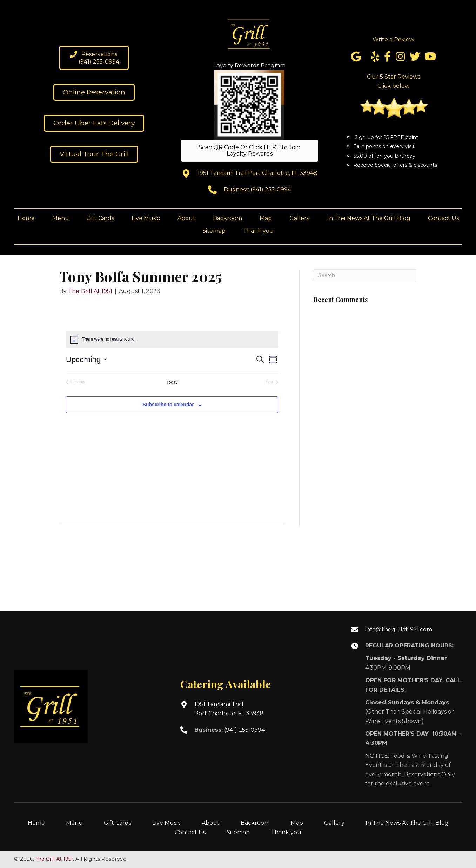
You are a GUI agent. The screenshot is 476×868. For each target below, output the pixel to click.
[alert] (172, 340)
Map (297, 823)
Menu (74, 823)
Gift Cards (118, 823)
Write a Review (393, 40)
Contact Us (190, 832)
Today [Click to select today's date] (172, 382)
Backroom (255, 823)
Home (36, 823)
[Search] (365, 275)
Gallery (334, 823)
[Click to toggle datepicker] (86, 359)
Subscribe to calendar (168, 405)
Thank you (286, 832)
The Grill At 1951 (54, 859)
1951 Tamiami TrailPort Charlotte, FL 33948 (229, 709)
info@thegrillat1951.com (399, 629)
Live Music (166, 823)
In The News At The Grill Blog (407, 823)
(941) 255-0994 (271, 189)
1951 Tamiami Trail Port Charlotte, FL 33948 (257, 173)
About (211, 823)
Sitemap (238, 832)
